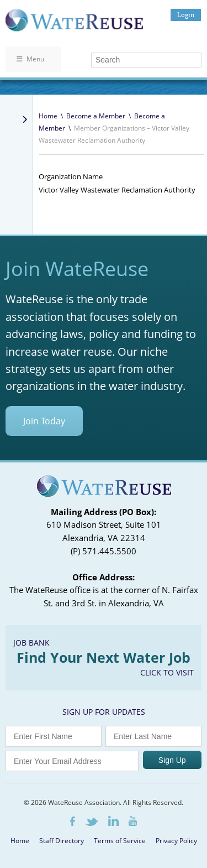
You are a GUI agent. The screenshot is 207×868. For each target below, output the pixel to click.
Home (48, 116)
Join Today (44, 421)
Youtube (133, 821)
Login (186, 15)
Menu (30, 59)
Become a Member (96, 116)
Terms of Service (120, 841)
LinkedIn (113, 821)
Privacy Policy (176, 841)
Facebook (73, 821)
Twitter (92, 822)
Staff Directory (62, 841)
